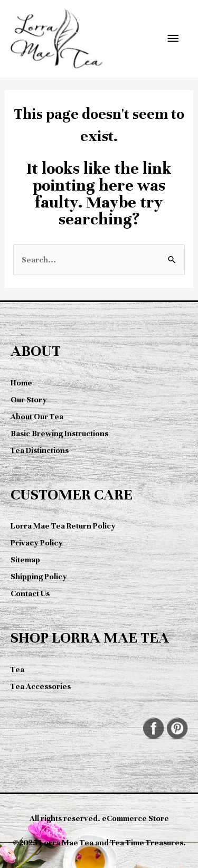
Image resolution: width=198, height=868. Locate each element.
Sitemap (25, 560)
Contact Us (30, 593)
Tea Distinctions (40, 450)
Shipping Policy (39, 577)
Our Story (29, 400)
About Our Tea (37, 417)
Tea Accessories (41, 686)
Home (21, 383)
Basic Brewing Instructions (59, 433)
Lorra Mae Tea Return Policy (63, 526)
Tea (17, 669)
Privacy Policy (37, 543)
